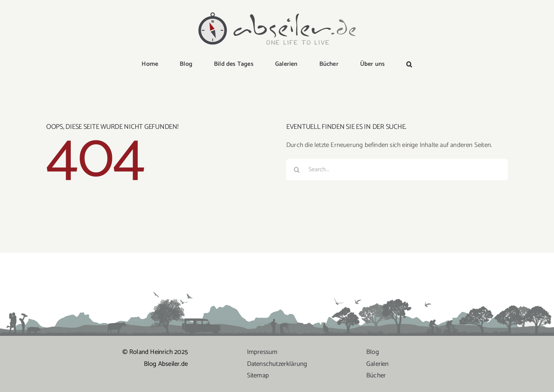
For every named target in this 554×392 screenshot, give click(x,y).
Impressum (262, 352)
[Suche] (297, 170)
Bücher (376, 375)
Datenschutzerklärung (277, 364)
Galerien (378, 364)
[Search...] (397, 170)
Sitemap (258, 375)
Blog (373, 352)
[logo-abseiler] (277, 12)
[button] (409, 65)
